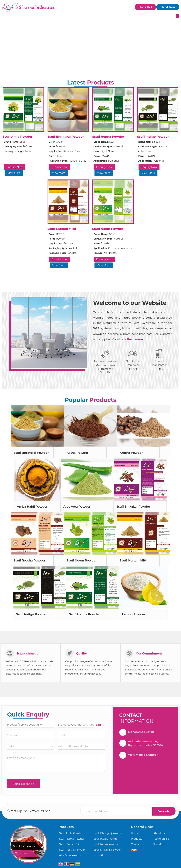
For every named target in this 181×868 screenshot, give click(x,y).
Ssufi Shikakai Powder (133, 507)
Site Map (159, 844)
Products (66, 827)
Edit (99, 725)
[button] (143, 755)
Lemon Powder (134, 614)
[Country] (31, 746)
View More (14, 173)
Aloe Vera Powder (77, 507)
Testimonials (161, 839)
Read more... (136, 339)
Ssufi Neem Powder (108, 229)
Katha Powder (77, 453)
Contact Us (138, 844)
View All (99, 855)
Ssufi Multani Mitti (62, 229)
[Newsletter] (128, 811)
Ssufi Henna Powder (108, 137)
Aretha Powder (131, 453)
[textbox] (88, 724)
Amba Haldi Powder (32, 507)
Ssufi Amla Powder (17, 137)
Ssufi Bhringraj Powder (66, 137)
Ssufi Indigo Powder (153, 137)
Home (135, 833)
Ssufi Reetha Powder (30, 560)
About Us (159, 833)
